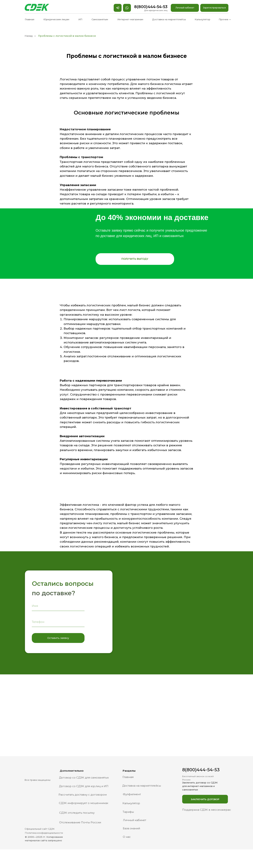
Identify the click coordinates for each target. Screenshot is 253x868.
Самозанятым (100, 19)
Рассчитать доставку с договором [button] (83, 795)
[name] (58, 606)
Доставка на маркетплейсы (169, 19)
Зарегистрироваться (214, 8)
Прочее (224, 19)
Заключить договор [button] (205, 799)
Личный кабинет (185, 8)
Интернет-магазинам (130, 19)
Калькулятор (202, 19)
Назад (29, 36)
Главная (30, 19)
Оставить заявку (58, 638)
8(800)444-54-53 (151, 7)
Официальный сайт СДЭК (40, 829)
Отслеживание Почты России (80, 822)
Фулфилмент (132, 794)
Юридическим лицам (56, 19)
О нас (127, 837)
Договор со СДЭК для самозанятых (84, 778)
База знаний (131, 828)
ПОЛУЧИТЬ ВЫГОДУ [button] (135, 259)
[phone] (58, 622)
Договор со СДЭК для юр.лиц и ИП (84, 786)
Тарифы (128, 812)
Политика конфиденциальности (44, 833)
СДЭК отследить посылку (77, 813)
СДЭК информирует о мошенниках (84, 803)
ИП (80, 19)
